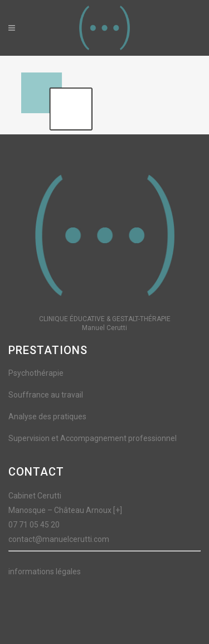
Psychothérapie (36, 373)
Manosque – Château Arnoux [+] (65, 510)
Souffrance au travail (46, 395)
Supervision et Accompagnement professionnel (93, 438)
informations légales (45, 572)
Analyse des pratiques (47, 417)
